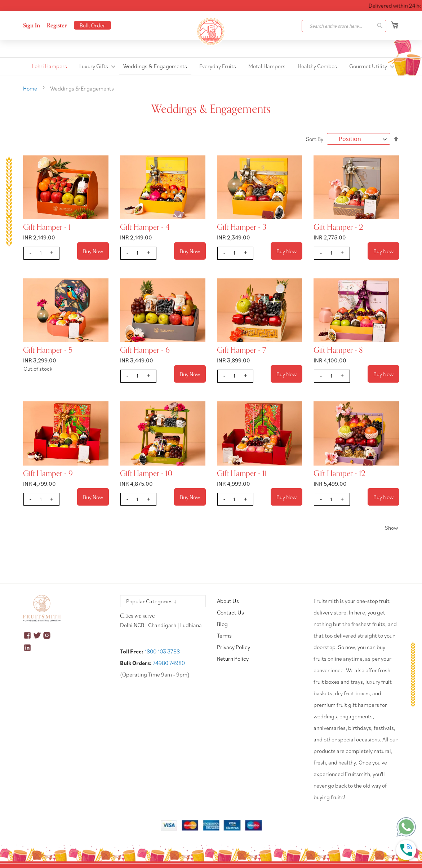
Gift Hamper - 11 (242, 473)
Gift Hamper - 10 (146, 473)
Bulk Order (92, 25)
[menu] (211, 66)
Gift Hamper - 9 (48, 473)
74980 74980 (169, 663)
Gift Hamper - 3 (242, 227)
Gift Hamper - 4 (145, 227)
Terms (224, 635)
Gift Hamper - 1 (47, 227)
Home (31, 88)
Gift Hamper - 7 (242, 350)
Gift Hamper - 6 (145, 350)
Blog (222, 624)
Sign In (32, 26)
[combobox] (344, 26)
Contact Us (230, 612)
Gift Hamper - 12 (339, 473)
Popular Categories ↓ (151, 601)
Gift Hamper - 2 (338, 227)
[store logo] (211, 31)
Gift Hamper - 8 (338, 350)
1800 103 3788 (162, 651)
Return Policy (233, 658)
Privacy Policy (234, 647)
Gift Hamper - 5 (48, 350)
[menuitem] (50, 66)
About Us (228, 601)
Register (57, 26)
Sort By (315, 139)
